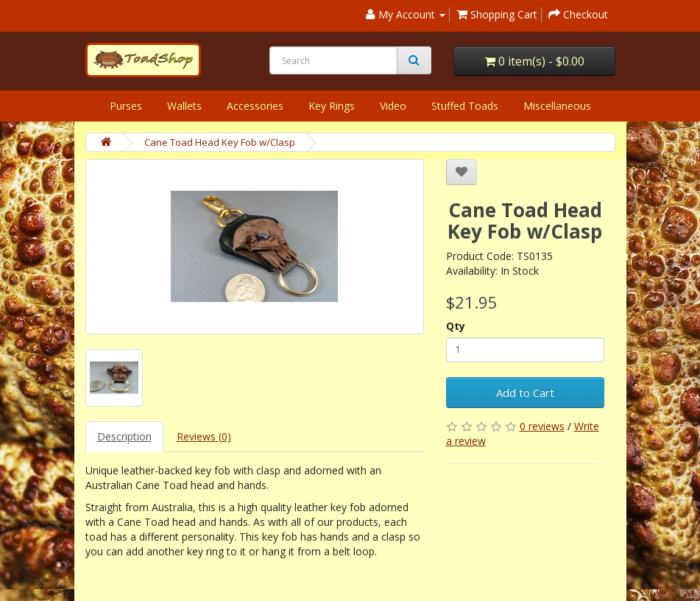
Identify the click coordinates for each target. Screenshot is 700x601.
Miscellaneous (557, 106)
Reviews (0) (204, 436)
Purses (126, 106)
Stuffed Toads (465, 106)
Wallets (184, 106)
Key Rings (332, 106)
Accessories (255, 106)
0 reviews (542, 426)
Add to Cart (525, 393)
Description (124, 436)
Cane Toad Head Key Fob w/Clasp (220, 142)
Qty (456, 326)
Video (393, 106)
